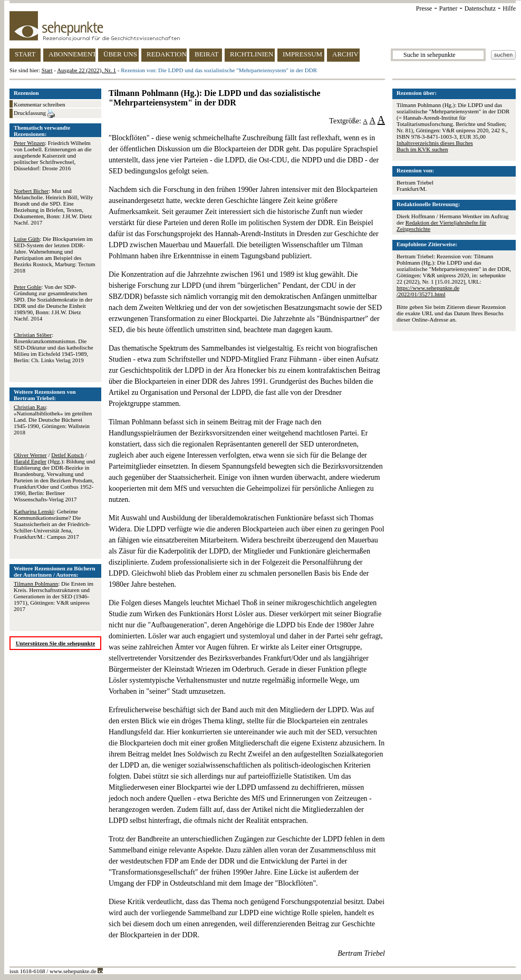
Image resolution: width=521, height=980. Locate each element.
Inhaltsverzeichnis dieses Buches (435, 143)
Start (47, 70)
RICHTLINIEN (252, 54)
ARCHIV (345, 54)
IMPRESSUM (302, 54)
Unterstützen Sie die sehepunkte (56, 643)
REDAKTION (167, 54)
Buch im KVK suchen (422, 149)
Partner (448, 8)
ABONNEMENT (72, 54)
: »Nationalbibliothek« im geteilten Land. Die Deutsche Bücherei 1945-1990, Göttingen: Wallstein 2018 (53, 420)
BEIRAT (207, 54)
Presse (424, 8)
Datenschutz (480, 8)
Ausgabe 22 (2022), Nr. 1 (86, 70)
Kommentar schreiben (39, 104)
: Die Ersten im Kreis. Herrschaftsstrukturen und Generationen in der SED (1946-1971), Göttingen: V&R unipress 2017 (54, 596)
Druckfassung (34, 114)
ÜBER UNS (120, 54)
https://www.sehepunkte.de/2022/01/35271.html (428, 291)
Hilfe (509, 8)
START (25, 54)
